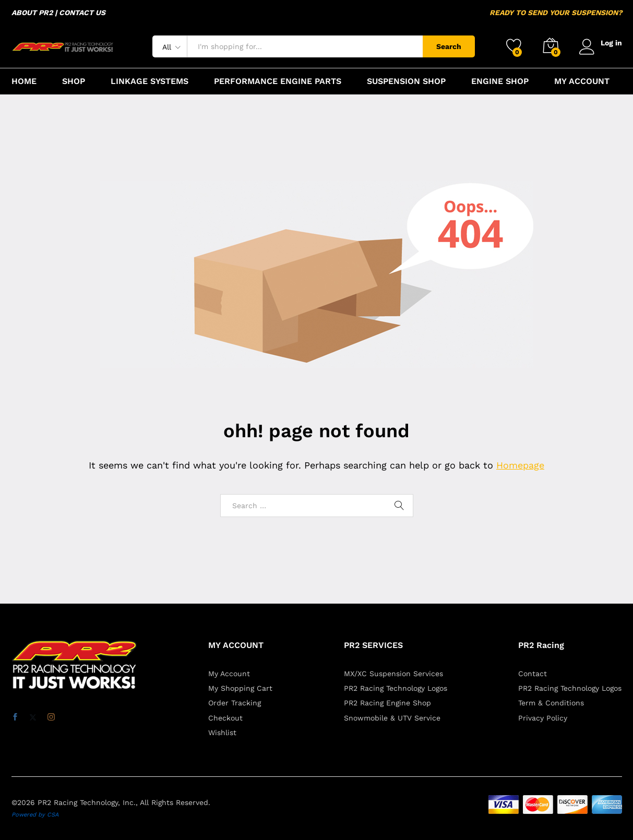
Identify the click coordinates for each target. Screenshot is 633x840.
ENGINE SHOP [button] (500, 81)
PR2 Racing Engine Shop (387, 703)
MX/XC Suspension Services (393, 674)
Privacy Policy (543, 718)
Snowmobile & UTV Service (392, 718)
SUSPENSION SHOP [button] (406, 81)
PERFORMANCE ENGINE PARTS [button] (278, 81)
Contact (533, 674)
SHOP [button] (74, 81)
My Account (229, 674)
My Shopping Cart (240, 688)
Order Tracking (235, 703)
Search (448, 46)
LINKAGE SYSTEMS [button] (150, 81)
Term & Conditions (551, 703)
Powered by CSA (35, 815)
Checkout (225, 718)
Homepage (520, 465)
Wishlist (222, 733)
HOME (24, 81)
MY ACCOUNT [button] (582, 81)
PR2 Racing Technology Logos (396, 688)
